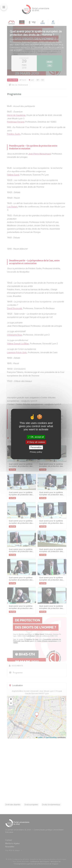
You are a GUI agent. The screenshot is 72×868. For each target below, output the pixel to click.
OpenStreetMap (51, 737)
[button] (11, 699)
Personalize (36, 447)
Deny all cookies (36, 442)
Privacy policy (36, 452)
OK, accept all (36, 437)
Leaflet (39, 737)
